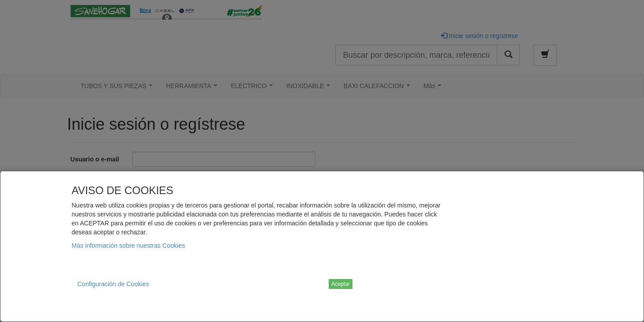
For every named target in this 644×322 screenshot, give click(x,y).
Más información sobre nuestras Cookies (128, 246)
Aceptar (341, 284)
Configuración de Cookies (113, 284)
